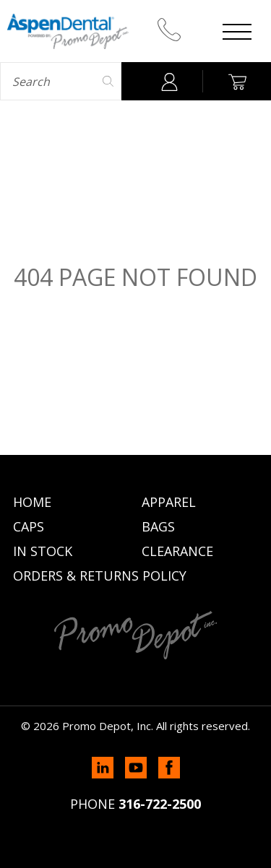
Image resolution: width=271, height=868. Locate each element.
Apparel (169, 502)
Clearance (177, 551)
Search (109, 81)
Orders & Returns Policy (100, 576)
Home (32, 502)
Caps (29, 526)
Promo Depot (68, 31)
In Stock (43, 551)
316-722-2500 (160, 804)
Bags (158, 526)
